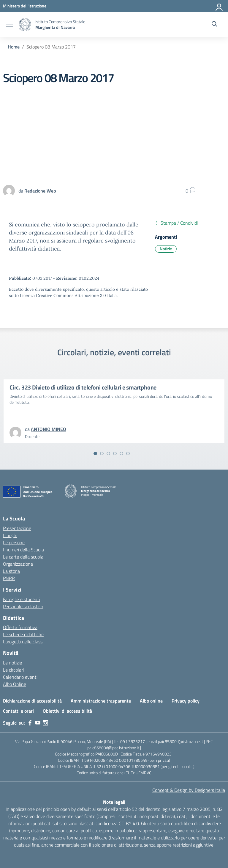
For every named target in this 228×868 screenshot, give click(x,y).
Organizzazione (18, 564)
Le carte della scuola (23, 557)
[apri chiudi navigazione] (9, 25)
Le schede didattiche (23, 634)
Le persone (14, 542)
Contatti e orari (18, 711)
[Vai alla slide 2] (102, 453)
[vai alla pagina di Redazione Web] (40, 191)
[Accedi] (219, 6)
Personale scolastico (23, 606)
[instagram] (45, 723)
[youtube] (38, 723)
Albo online (151, 701)
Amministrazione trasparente (101, 701)
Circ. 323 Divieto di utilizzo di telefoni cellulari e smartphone (83, 387)
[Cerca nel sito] (214, 25)
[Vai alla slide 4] (115, 453)
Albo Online (15, 684)
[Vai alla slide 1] (95, 453)
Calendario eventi (20, 677)
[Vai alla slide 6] (128, 453)
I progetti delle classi (23, 642)
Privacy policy (186, 701)
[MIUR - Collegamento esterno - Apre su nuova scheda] (25, 6)
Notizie (166, 249)
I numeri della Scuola (23, 550)
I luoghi (10, 535)
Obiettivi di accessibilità (67, 711)
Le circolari (13, 670)
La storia (11, 571)
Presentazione (17, 528)
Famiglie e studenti (22, 599)
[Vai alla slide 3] (108, 453)
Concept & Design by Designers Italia (189, 790)
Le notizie (12, 663)
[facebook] (30, 723)
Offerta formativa (20, 627)
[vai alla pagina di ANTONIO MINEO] (49, 429)
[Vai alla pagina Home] (14, 47)
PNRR (9, 578)
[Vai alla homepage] (25, 25)
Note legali (114, 802)
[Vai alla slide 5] (121, 453)
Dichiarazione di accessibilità (32, 701)
